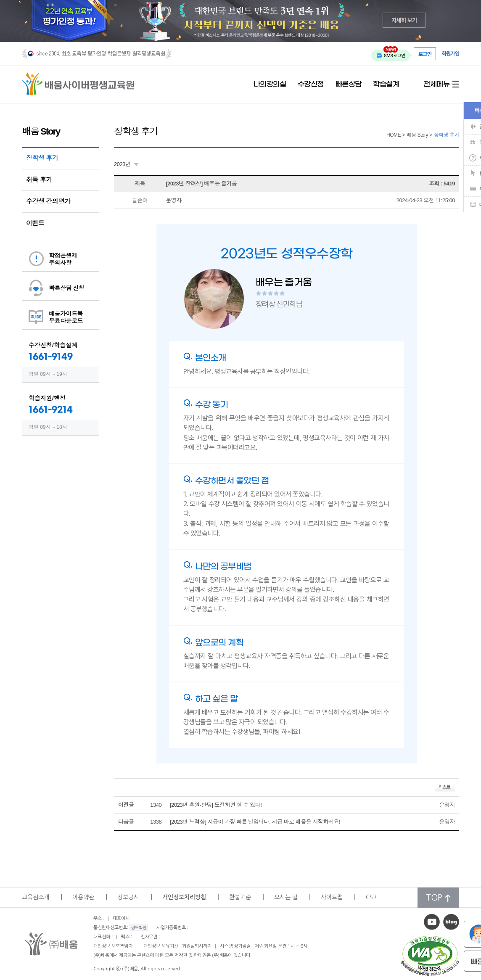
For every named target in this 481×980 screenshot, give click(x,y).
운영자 (174, 200)
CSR (371, 897)
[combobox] (126, 164)
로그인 (425, 54)
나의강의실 (270, 85)
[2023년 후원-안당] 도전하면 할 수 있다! (216, 805)
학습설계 (386, 85)
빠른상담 (349, 85)
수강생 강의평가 (48, 201)
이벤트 (35, 223)
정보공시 (128, 897)
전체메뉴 (436, 85)
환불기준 (240, 897)
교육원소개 (36, 897)
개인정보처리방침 (184, 897)
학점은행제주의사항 (63, 259)
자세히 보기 (404, 20)
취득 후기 (39, 180)
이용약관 (83, 897)
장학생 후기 (42, 158)
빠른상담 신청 (66, 288)
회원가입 (450, 54)
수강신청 (311, 85)
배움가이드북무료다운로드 (66, 317)
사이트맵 (332, 897)
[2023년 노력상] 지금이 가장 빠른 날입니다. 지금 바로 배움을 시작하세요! (255, 822)
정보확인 (139, 927)
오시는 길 (286, 897)
